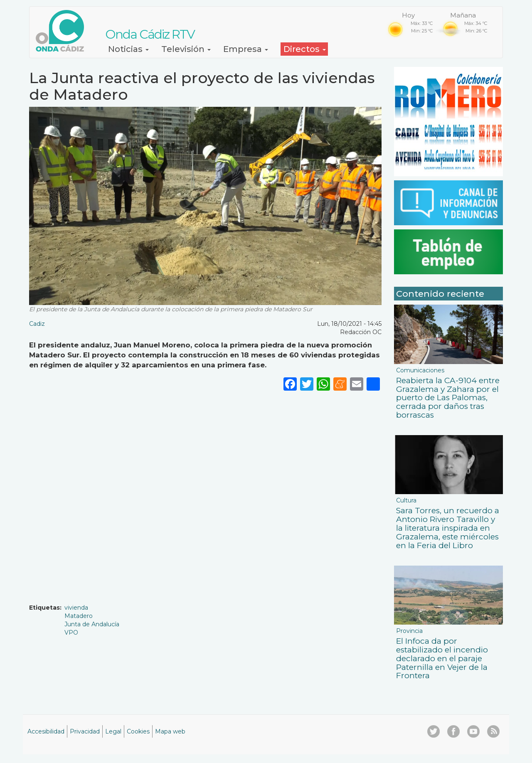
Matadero (79, 616)
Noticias (128, 49)
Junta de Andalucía (92, 624)
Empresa (246, 49)
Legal (113, 731)
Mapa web (170, 731)
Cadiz (37, 324)
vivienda (76, 608)
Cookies (138, 731)
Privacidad (85, 731)
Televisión (186, 49)
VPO (71, 633)
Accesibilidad (46, 731)
